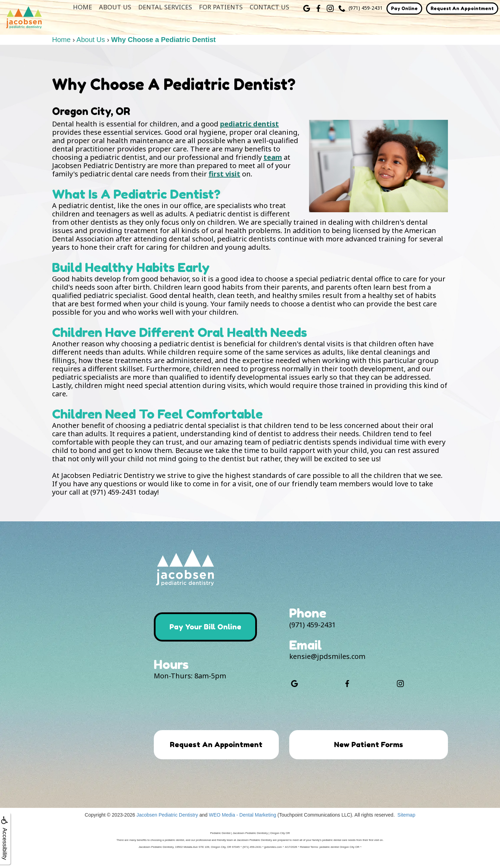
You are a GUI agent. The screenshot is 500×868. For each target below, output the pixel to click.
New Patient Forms (368, 745)
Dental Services (165, 7)
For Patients (221, 7)
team (273, 157)
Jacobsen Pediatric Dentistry (167, 826)
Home (82, 7)
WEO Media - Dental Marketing (242, 826)
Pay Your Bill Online (208, 627)
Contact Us (269, 7)
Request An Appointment (462, 8)
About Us (115, 7)
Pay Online (404, 8)
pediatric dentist (249, 124)
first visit (224, 174)
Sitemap (406, 826)
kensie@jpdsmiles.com (327, 656)
